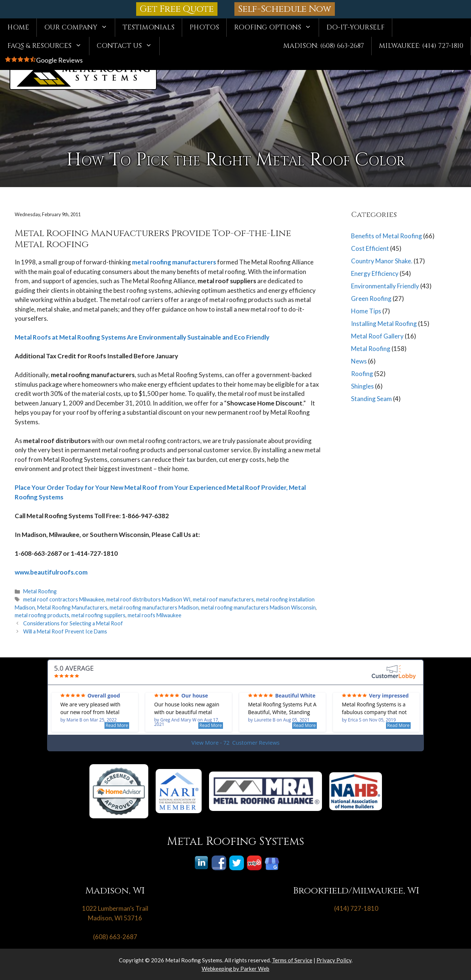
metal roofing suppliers (98, 615)
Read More (117, 725)
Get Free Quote (177, 9)
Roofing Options (276, 28)
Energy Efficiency (375, 273)
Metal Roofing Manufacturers (72, 607)
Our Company (79, 28)
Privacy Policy (334, 960)
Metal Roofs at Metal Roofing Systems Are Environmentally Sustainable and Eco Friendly (142, 337)
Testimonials (148, 27)
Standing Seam (371, 399)
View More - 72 (235, 743)
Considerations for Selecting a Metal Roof (73, 623)
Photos (204, 27)
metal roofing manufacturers (174, 262)
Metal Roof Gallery (377, 336)
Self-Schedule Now (285, 9)
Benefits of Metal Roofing (387, 236)
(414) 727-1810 (356, 908)
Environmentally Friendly (385, 286)
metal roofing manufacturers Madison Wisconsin (258, 607)
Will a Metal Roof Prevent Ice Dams (65, 631)
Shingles (362, 386)
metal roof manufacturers (223, 599)
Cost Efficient (370, 248)
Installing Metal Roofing (384, 324)
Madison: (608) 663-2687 (324, 46)
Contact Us (128, 46)
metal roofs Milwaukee (155, 615)
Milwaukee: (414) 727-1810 (421, 46)
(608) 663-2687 (115, 937)
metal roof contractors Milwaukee (64, 599)
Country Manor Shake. (382, 261)
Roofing (362, 374)
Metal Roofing (40, 591)
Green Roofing (371, 298)
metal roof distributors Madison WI (148, 599)
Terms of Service (292, 960)
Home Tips (366, 311)
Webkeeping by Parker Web (235, 969)
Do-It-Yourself (355, 27)
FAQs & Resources (48, 46)
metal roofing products (42, 615)
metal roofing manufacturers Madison (154, 607)
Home (18, 27)
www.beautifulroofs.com (51, 572)
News (359, 361)
